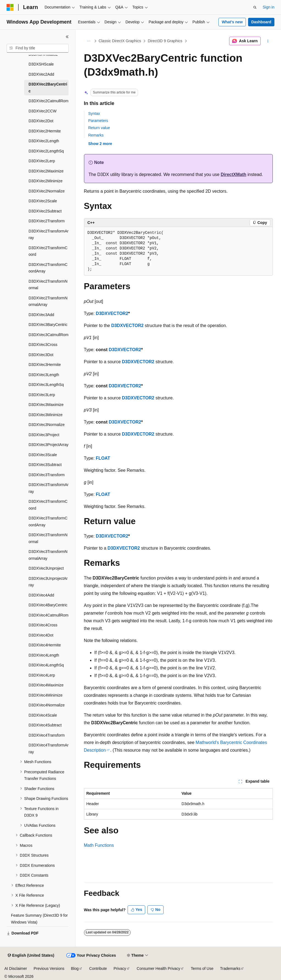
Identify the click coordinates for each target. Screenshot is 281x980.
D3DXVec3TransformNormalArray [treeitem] (48, 555)
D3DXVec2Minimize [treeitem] (46, 181)
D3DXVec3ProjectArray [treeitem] (49, 445)
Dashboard (261, 22)
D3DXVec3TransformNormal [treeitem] (48, 538)
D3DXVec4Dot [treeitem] (41, 635)
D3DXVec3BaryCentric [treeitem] (48, 325)
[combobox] (38, 48)
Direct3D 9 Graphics (165, 41)
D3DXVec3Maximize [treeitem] (46, 405)
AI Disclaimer (16, 968)
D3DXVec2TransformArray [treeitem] (49, 235)
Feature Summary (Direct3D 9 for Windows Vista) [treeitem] (39, 919)
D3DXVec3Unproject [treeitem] (46, 568)
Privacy (120, 968)
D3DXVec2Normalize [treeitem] (47, 191)
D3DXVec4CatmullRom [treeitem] (49, 615)
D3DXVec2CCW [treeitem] (43, 111)
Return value (99, 128)
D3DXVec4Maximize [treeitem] (46, 685)
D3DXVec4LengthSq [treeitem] (46, 665)
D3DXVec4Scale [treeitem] (43, 715)
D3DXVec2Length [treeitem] (44, 141)
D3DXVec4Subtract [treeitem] (45, 725)
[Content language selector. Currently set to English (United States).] (31, 956)
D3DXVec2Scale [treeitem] (43, 201)
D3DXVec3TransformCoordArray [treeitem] (48, 522)
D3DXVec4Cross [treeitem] (43, 625)
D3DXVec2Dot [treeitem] (41, 121)
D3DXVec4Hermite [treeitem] (45, 645)
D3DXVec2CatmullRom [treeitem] (49, 101)
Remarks (96, 135)
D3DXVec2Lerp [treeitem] (42, 161)
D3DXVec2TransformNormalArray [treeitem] (48, 301)
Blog (75, 968)
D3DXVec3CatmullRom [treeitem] (49, 335)
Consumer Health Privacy (158, 968)
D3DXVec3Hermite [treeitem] (45, 365)
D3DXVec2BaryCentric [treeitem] (48, 88)
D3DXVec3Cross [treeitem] (43, 345)
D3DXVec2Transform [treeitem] (47, 221)
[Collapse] (67, 37)
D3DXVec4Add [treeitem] (41, 595)
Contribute (98, 968)
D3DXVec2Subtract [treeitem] (45, 211)
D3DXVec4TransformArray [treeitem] (49, 749)
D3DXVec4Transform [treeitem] (47, 735)
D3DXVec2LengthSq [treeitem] (46, 151)
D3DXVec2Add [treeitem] (41, 74)
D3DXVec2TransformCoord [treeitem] (48, 251)
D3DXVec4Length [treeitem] (44, 655)
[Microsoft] (10, 7)
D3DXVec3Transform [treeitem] (47, 475)
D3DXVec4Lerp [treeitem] (42, 675)
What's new (232, 22)
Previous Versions (49, 968)
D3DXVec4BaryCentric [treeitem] (48, 605)
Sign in (269, 7)
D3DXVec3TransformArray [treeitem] (49, 488)
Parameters (98, 121)
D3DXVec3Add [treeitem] (41, 315)
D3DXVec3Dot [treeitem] (41, 355)
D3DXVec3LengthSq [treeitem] (46, 385)
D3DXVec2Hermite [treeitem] (45, 131)
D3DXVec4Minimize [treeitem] (46, 695)
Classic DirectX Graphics (120, 41)
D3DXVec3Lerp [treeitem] (42, 395)
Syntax (94, 113)
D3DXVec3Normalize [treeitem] (47, 425)
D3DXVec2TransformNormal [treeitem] (48, 285)
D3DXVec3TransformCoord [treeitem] (48, 505)
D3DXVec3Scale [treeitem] (43, 455)
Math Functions (99, 845)
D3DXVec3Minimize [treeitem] (46, 415)
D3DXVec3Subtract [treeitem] (45, 465)
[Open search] (255, 7)
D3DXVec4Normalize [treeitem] (47, 705)
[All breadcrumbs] (89, 41)
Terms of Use (202, 968)
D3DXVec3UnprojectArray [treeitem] (48, 582)
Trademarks (230, 968)
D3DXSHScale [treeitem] (41, 64)
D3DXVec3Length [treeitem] (44, 375)
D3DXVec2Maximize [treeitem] (46, 171)
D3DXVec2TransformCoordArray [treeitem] (48, 268)
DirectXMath (233, 174)
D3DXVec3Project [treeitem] (44, 435)
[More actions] (268, 41)
